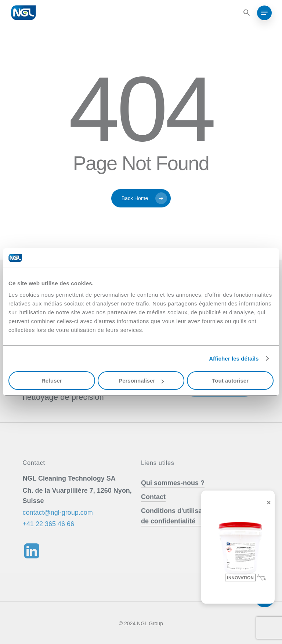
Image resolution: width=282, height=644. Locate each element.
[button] (246, 13)
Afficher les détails (234, 359)
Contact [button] (153, 511)
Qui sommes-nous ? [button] (173, 497)
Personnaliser (141, 381)
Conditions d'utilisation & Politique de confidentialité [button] (196, 530)
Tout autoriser (230, 381)
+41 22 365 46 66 (48, 538)
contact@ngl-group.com (57, 527)
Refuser (52, 381)
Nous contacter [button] (213, 399)
